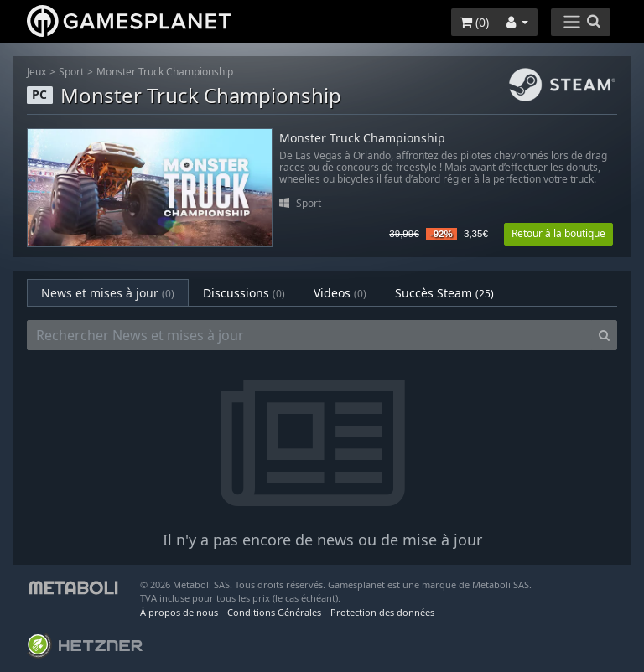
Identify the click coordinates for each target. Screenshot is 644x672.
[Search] (604, 335)
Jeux (36, 72)
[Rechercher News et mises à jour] (309, 335)
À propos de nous (179, 612)
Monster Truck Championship (165, 72)
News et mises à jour (108, 293)
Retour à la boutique (558, 233)
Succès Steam (444, 293)
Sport (71, 72)
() (474, 22)
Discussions (244, 293)
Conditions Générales (274, 612)
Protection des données (382, 612)
